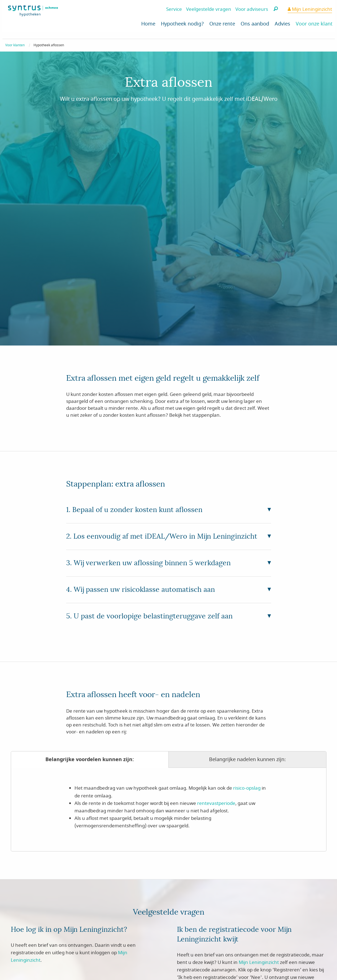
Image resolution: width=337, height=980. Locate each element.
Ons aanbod (255, 24)
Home (148, 24)
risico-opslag (247, 788)
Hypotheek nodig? (182, 24)
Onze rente (222, 24)
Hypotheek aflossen (49, 45)
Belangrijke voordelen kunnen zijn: (90, 759)
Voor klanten (15, 45)
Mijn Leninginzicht (311, 9)
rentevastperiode (216, 803)
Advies (282, 24)
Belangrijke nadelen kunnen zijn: (247, 759)
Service (174, 9)
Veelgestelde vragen (209, 9)
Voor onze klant (314, 24)
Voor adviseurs (252, 9)
